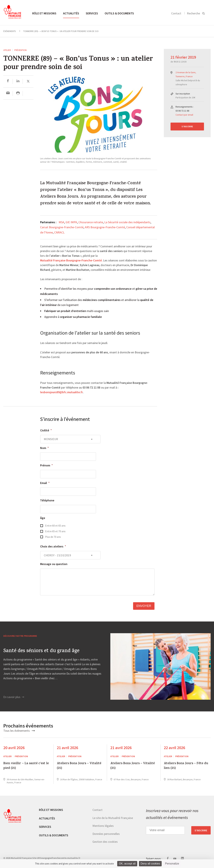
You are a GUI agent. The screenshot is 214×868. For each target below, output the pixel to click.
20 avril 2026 (14, 748)
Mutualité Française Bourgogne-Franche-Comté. (71, 261)
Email (45, 483)
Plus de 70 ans (53, 537)
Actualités (71, 13)
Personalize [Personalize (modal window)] (172, 864)
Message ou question (54, 564)
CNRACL (59, 232)
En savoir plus (14, 697)
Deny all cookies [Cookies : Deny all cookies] (150, 864)
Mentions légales (103, 826)
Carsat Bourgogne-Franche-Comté (62, 227)
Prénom (46, 465)
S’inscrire (187, 126)
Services (92, 13)
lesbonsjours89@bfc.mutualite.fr (61, 392)
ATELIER (7, 50)
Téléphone (47, 500)
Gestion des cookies (105, 842)
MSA (61, 222)
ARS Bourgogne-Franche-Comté (105, 227)
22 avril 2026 (174, 748)
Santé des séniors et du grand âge (41, 651)
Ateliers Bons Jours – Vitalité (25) (79, 766)
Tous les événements (19, 731)
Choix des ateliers (53, 546)
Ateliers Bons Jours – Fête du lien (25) (186, 766)
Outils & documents (119, 13)
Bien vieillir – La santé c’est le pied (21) (26, 766)
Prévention (20, 50)
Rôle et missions (44, 13)
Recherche (193, 13)
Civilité (46, 430)
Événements (10, 31)
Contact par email (184, 115)
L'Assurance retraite (91, 222)
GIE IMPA (71, 222)
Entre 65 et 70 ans (55, 531)
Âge (43, 518)
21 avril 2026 (67, 748)
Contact (176, 13)
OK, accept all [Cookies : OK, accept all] (127, 864)
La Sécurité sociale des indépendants (127, 222)
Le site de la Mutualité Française (113, 818)
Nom (44, 448)
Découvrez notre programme (20, 636)
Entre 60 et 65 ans (55, 526)
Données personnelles (106, 834)
